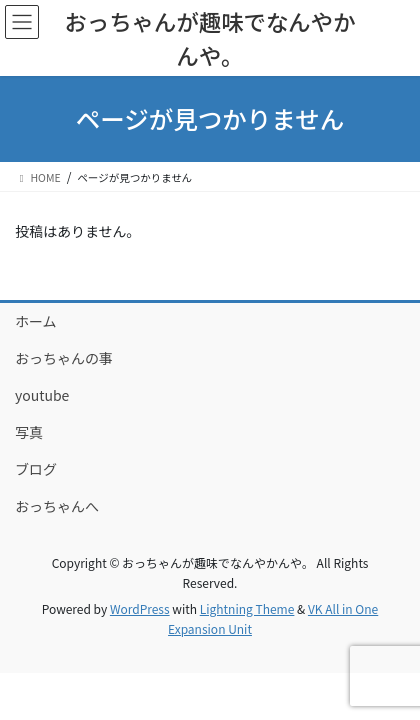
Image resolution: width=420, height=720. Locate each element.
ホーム (36, 321)
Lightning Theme (247, 608)
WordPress (140, 608)
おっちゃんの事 (64, 358)
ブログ (36, 469)
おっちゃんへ (57, 506)
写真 (29, 432)
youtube (42, 395)
